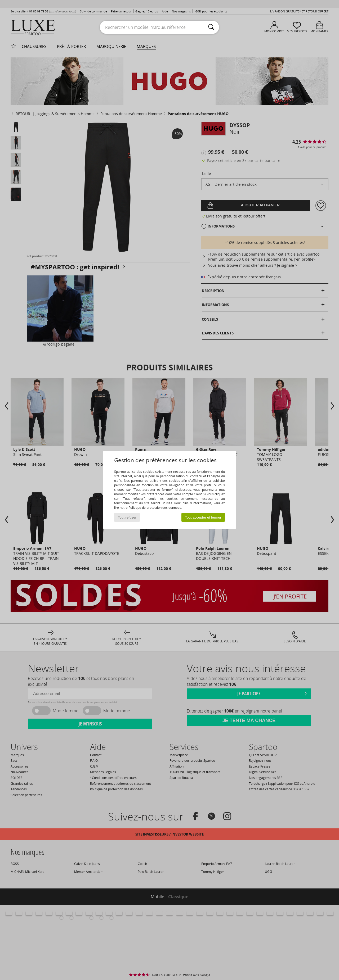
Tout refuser (127, 517)
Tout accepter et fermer (203, 517)
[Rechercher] (211, 27)
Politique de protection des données (155, 508)
